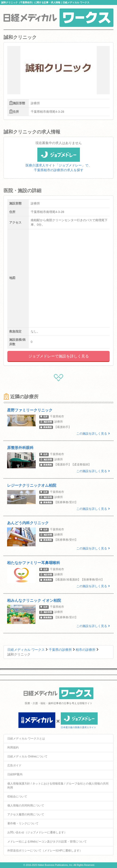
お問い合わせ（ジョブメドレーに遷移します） (37, 832)
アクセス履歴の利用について (26, 814)
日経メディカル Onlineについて (27, 756)
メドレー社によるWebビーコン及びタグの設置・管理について (47, 842)
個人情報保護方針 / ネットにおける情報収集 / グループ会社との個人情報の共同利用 (58, 786)
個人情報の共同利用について (26, 806)
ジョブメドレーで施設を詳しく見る (59, 356)
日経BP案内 (15, 774)
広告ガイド (14, 765)
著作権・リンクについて (23, 823)
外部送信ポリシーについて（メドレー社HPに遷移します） (45, 851)
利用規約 (13, 748)
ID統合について (17, 797)
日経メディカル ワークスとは (26, 739)
